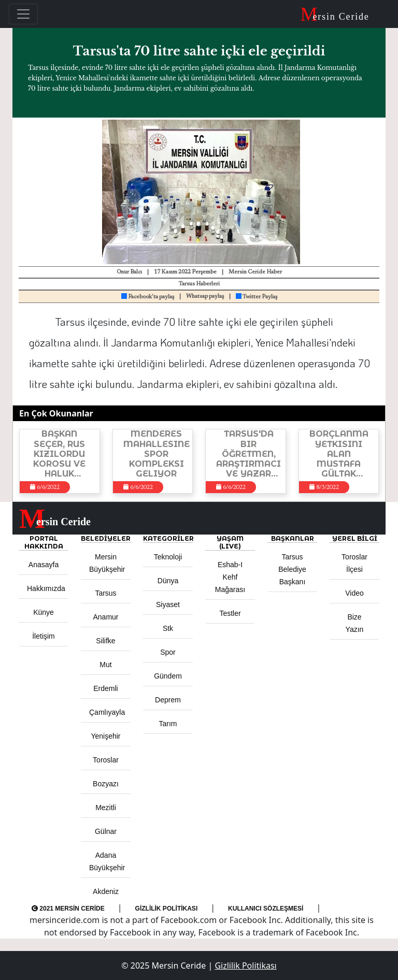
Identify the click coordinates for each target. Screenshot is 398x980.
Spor (168, 652)
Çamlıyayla (107, 712)
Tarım (168, 724)
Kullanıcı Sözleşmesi (266, 909)
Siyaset (168, 604)
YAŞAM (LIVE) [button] (230, 542)
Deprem (168, 700)
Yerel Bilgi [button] (355, 538)
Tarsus (105, 593)
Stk (168, 628)
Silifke (105, 641)
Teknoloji (168, 557)
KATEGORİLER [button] (168, 538)
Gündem (168, 676)
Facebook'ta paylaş (148, 297)
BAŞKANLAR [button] (293, 538)
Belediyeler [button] (106, 538)
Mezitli (106, 808)
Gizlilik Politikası (167, 909)
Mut (105, 665)
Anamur (105, 617)
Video (354, 593)
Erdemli (105, 688)
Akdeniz (106, 891)
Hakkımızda (46, 588)
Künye (44, 612)
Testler (230, 613)
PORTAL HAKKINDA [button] (44, 542)
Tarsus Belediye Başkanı (292, 569)
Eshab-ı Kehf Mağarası (230, 577)
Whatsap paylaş (205, 297)
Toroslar (106, 760)
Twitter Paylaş (257, 297)
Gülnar (106, 831)
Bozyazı (106, 784)
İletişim (44, 636)
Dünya (168, 581)
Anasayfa (44, 565)
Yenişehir (105, 736)
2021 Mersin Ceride (68, 909)
